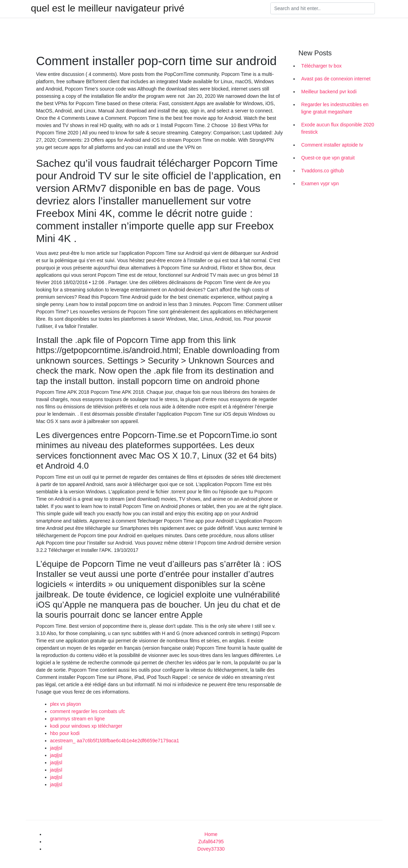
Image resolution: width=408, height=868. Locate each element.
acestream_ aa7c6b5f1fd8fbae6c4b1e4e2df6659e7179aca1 (115, 741)
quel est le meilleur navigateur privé (108, 8)
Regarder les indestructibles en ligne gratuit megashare (335, 108)
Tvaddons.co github (323, 171)
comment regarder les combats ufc (88, 711)
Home (211, 834)
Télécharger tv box (322, 66)
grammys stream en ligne (78, 719)
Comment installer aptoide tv (332, 145)
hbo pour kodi (65, 733)
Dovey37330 (211, 849)
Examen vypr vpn (320, 183)
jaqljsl (56, 748)
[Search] (323, 8)
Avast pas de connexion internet (336, 79)
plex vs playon (66, 704)
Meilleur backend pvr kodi (329, 92)
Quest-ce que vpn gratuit (328, 158)
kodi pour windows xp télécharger (86, 726)
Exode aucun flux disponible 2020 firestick (338, 128)
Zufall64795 (211, 842)
